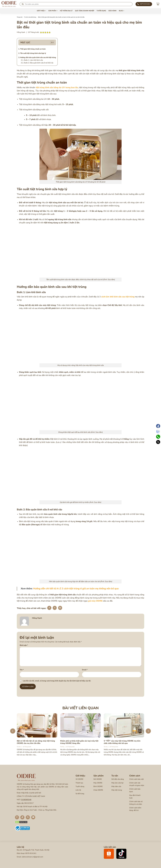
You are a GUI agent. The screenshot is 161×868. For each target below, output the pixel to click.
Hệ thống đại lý (66, 11)
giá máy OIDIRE (95, 601)
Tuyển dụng (101, 11)
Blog (122, 11)
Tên (22, 670)
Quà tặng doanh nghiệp (85, 11)
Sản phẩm (53, 11)
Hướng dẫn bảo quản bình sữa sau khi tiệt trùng (38, 57)
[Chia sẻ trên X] (55, 608)
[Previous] (13, 731)
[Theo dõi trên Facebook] (17, 817)
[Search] (76, 4)
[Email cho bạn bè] (60, 608)
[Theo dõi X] (28, 817)
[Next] (148, 731)
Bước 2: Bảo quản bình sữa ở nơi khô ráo (39, 63)
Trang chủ (20, 17)
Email (85, 670)
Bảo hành (112, 11)
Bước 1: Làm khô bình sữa (33, 60)
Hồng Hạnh (21, 32)
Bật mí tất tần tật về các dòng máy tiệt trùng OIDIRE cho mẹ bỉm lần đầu (36, 742)
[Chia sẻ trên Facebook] (49, 608)
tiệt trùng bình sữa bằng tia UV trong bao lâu (57, 87)
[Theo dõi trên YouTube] (33, 817)
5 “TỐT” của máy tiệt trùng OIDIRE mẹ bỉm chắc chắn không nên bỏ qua (122, 742)
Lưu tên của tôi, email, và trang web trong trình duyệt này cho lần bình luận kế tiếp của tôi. (57, 681)
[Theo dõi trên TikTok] (22, 817)
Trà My (19, 747)
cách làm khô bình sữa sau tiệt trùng (118, 297)
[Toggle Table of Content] (52, 42)
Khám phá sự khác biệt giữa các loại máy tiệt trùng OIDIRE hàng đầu (79, 742)
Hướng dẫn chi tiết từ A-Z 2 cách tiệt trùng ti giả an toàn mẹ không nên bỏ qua (76, 589)
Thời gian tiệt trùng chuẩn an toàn (33, 49)
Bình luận (24, 645)
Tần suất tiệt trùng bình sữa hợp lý (33, 53)
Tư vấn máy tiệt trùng (30, 17)
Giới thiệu (41, 11)
